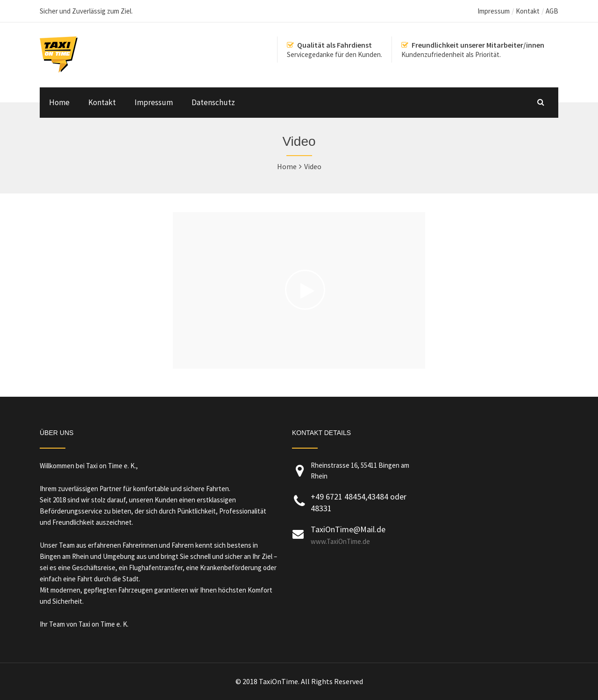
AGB (552, 11)
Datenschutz (213, 102)
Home (59, 102)
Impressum (494, 11)
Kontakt (528, 11)
